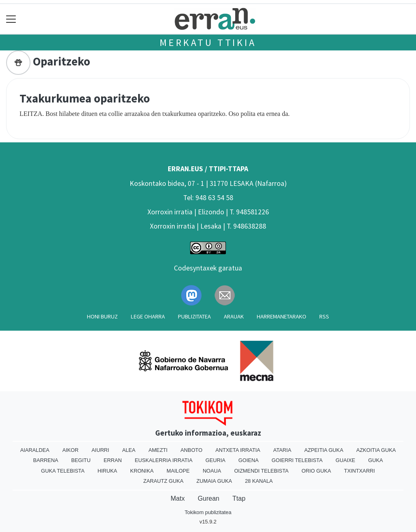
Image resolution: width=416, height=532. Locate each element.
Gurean (209, 498)
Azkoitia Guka (376, 450)
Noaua (212, 471)
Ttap (239, 498)
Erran (113, 460)
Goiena (249, 460)
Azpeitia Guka (324, 450)
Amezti (158, 450)
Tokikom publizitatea (208, 512)
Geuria (216, 460)
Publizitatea (194, 316)
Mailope (178, 471)
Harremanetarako (282, 316)
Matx (178, 498)
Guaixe (345, 460)
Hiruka (107, 471)
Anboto (191, 450)
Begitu (81, 460)
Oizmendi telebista (261, 471)
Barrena (45, 460)
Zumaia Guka (214, 481)
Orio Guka (316, 471)
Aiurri (100, 450)
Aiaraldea (35, 450)
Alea (129, 450)
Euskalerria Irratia (164, 460)
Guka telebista (63, 471)
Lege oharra (148, 316)
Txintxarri (360, 471)
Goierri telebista (297, 460)
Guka (375, 460)
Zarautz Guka (164, 481)
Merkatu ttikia (208, 43)
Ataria (282, 450)
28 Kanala (259, 481)
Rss (324, 316)
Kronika (142, 471)
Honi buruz (102, 316)
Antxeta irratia (238, 450)
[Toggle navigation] (11, 19)
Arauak (234, 316)
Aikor (70, 450)
